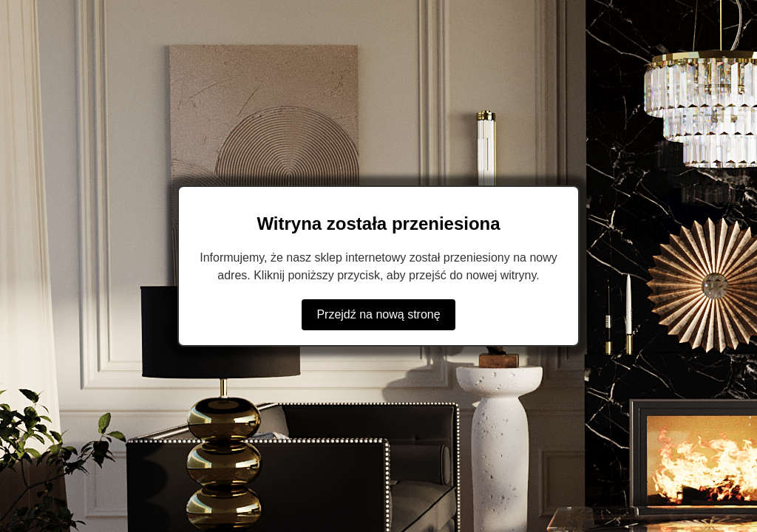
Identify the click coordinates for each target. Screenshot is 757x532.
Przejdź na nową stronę (378, 314)
